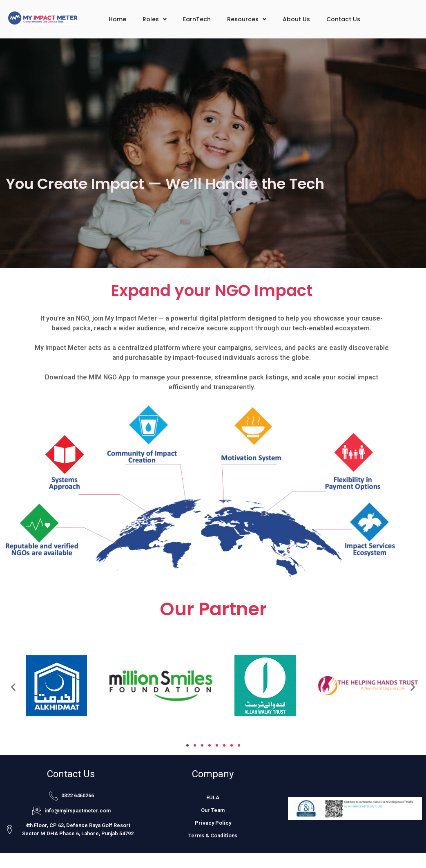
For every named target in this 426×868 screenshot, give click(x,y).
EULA (213, 797)
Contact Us (343, 19)
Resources (247, 19)
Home (117, 19)
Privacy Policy (213, 823)
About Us (296, 19)
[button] (13, 687)
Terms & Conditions (213, 835)
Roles (155, 19)
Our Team (213, 810)
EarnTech (197, 19)
